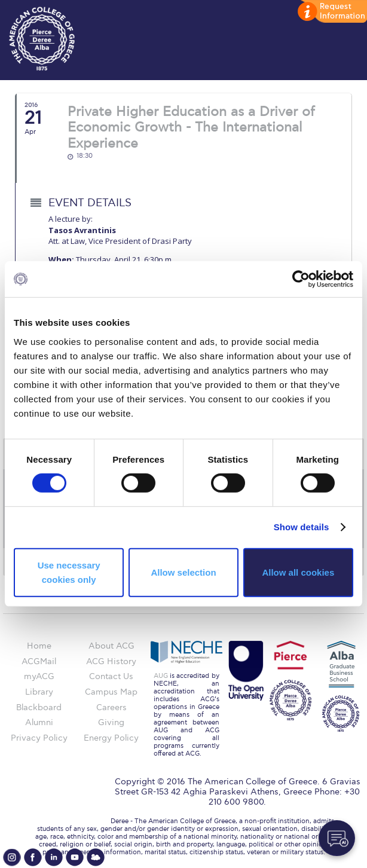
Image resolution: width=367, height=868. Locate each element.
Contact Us (111, 676)
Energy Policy (111, 738)
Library (39, 692)
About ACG (111, 646)
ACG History (111, 661)
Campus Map (111, 692)
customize (331, 12)
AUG (161, 676)
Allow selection (183, 572)
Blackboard (39, 707)
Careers (111, 707)
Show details (302, 527)
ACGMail (39, 661)
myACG (39, 676)
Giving (111, 722)
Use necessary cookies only (69, 572)
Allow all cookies (298, 572)
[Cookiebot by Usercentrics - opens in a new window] (301, 279)
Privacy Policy (39, 738)
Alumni (39, 722)
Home (39, 646)
